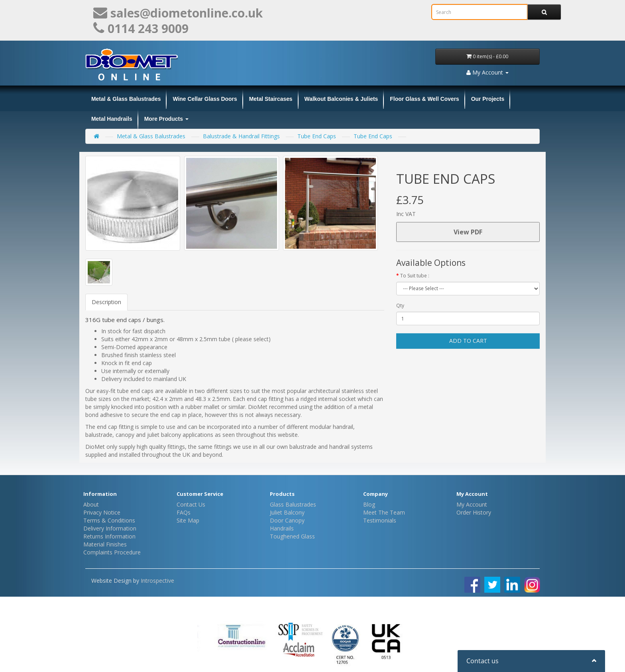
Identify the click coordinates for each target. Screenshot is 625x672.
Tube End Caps (317, 136)
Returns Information (109, 536)
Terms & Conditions (109, 520)
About (91, 504)
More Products (166, 119)
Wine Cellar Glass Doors (205, 99)
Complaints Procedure (112, 552)
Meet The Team (384, 512)
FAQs (184, 512)
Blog (369, 504)
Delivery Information (110, 528)
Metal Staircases (271, 99)
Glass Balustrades (293, 504)
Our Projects (488, 99)
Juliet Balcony (287, 512)
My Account (472, 504)
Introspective (157, 581)
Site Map (188, 520)
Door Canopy (287, 520)
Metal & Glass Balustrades (126, 99)
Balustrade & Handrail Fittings (241, 136)
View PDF (468, 232)
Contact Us (191, 504)
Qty (400, 306)
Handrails (282, 528)
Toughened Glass (292, 536)
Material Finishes (105, 544)
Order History (474, 512)
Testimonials (380, 520)
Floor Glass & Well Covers (424, 99)
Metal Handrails (112, 119)
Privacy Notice (102, 512)
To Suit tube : (415, 276)
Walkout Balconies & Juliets (341, 99)
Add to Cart (468, 341)
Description (106, 302)
